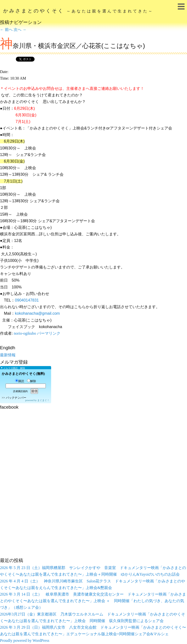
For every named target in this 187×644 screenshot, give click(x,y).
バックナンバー (16, 398)
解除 (32, 381)
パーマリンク (49, 333)
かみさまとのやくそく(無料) (23, 374)
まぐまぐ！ (43, 400)
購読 (20, 381)
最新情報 (8, 355)
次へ (20, 30)
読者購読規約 (20, 391)
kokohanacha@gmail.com (37, 313)
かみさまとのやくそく (78, 11)
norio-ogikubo (25, 333)
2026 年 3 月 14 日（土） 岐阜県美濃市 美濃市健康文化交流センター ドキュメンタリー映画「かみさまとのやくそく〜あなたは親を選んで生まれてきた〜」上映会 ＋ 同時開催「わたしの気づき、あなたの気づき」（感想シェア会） (93, 601)
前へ (6, 30)
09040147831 (27, 300)
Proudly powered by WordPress (25, 640)
